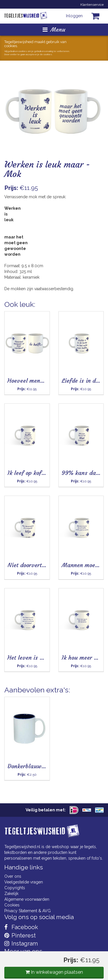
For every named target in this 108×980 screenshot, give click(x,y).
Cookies (12, 905)
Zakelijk (11, 894)
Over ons (13, 876)
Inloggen (74, 16)
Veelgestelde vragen (24, 882)
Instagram (21, 944)
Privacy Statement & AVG (28, 911)
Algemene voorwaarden (27, 899)
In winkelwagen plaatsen (54, 972)
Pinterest (20, 935)
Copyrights (15, 888)
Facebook (21, 927)
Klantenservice (92, 5)
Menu (54, 29)
